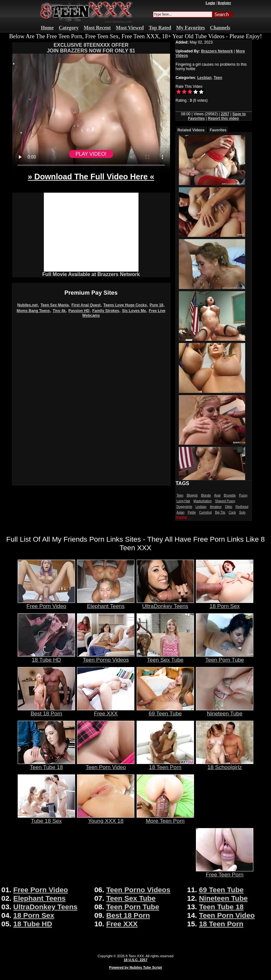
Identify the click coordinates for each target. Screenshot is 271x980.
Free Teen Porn (225, 872)
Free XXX (106, 711)
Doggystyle (184, 507)
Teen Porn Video (106, 765)
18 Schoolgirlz (225, 765)
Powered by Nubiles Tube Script (135, 967)
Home (47, 28)
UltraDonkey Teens (165, 604)
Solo (242, 512)
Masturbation (203, 501)
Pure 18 (156, 305)
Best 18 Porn (46, 711)
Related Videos (191, 130)
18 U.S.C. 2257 (135, 960)
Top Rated (160, 28)
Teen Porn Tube (225, 657)
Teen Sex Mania (54, 305)
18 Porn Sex (225, 604)
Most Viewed (130, 28)
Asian (181, 512)
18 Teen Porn (165, 765)
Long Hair (183, 501)
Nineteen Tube (225, 711)
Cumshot (205, 512)
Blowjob (192, 495)
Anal (217, 495)
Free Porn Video (46, 604)
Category (69, 28)
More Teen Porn (165, 818)
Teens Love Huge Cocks (125, 305)
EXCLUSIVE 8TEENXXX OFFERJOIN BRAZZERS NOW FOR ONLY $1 (91, 48)
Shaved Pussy (225, 501)
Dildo (229, 507)
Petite (192, 512)
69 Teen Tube (165, 711)
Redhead (242, 507)
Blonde (206, 495)
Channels (220, 28)
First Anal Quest (86, 305)
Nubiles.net (28, 305)
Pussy (243, 495)
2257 (225, 114)
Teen (218, 78)
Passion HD (79, 311)
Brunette (230, 495)
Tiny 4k (59, 311)
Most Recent (97, 28)
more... (184, 517)
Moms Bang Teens (33, 311)
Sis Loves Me (134, 311)
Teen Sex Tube (165, 657)
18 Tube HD (46, 657)
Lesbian (204, 78)
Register (224, 3)
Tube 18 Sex (46, 818)
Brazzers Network (217, 51)
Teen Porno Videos (106, 657)
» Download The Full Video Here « (91, 177)
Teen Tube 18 (46, 765)
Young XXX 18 (106, 818)
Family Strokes (106, 311)
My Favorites (191, 28)
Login (210, 3)
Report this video (223, 118)
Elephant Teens (106, 604)
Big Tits (220, 512)
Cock (232, 512)
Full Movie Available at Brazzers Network (91, 274)
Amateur (216, 507)
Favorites (218, 130)
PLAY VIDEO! (91, 154)
